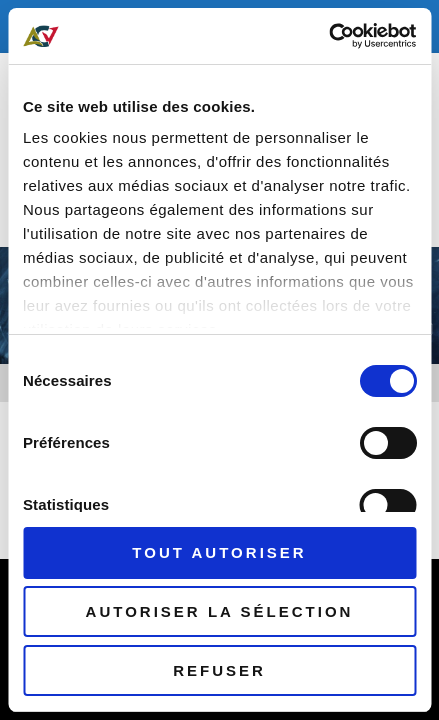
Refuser (219, 670)
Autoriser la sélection (220, 611)
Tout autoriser (219, 552)
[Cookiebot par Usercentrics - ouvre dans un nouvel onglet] (328, 36)
